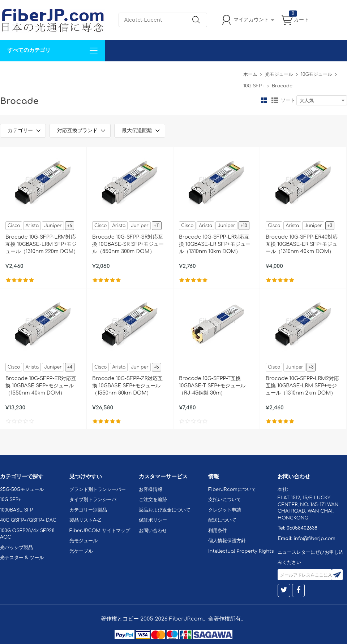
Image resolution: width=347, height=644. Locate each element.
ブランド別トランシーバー (98, 489)
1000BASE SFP (16, 510)
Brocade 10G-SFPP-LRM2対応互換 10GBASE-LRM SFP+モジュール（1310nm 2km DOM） (302, 386)
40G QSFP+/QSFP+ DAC (28, 520)
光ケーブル (81, 551)
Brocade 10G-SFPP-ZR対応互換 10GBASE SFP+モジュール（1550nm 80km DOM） (127, 386)
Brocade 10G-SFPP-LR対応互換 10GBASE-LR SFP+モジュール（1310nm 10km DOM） (215, 244)
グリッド (264, 100)
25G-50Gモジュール (22, 489)
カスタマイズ (43, 72)
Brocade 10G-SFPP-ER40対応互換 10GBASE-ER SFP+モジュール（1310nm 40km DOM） (302, 244)
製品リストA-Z (85, 520)
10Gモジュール (316, 74)
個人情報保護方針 (227, 541)
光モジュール (279, 74)
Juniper (53, 226)
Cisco (14, 226)
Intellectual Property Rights (241, 551)
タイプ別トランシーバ (93, 500)
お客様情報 (151, 489)
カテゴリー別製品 (88, 510)
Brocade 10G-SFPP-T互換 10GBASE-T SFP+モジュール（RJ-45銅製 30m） (212, 386)
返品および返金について (165, 510)
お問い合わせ (111, 72)
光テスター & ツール (22, 558)
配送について (222, 520)
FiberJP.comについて (161, 72)
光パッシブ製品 (16, 548)
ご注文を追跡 (153, 500)
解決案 (12, 72)
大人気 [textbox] (307, 101)
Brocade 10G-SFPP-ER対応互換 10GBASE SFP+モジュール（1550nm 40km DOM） (41, 386)
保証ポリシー (153, 520)
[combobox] (322, 100)
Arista (32, 226)
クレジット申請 (225, 510)
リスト (275, 100)
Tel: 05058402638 (217, 72)
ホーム (250, 74)
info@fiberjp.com (314, 539)
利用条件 (218, 531)
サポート (77, 72)
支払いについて (225, 500)
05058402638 (302, 528)
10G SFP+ (254, 86)
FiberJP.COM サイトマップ (100, 531)
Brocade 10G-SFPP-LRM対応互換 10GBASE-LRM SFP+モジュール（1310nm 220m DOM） (42, 244)
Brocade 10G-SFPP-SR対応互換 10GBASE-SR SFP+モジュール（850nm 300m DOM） (128, 244)
